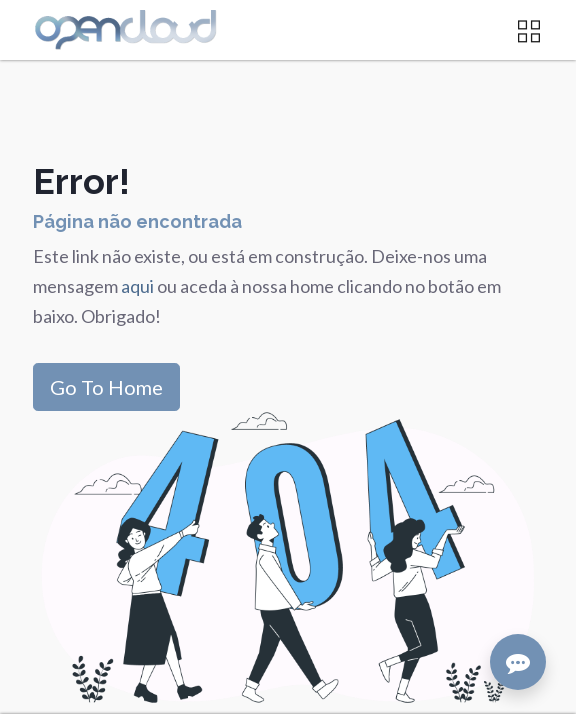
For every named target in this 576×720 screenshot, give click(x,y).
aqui (139, 286)
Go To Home (106, 387)
